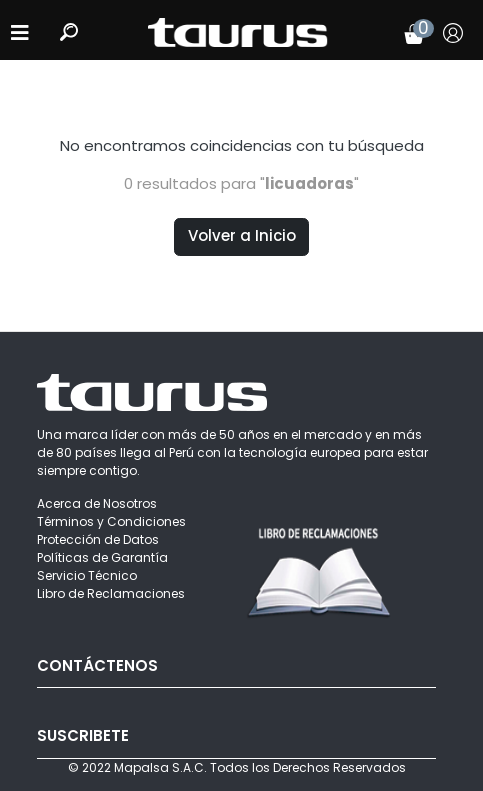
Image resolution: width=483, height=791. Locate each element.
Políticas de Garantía (102, 557)
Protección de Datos (98, 539)
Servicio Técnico (87, 575)
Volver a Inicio (242, 235)
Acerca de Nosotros (97, 503)
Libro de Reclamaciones (111, 593)
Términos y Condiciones (111, 521)
